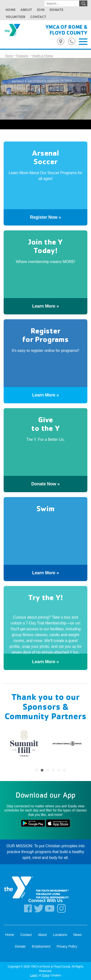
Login (34, 975)
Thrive (45, 975)
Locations (60, 935)
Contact (38, 17)
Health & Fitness (43, 56)
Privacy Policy (67, 946)
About (26, 10)
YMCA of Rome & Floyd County (66, 30)
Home (10, 10)
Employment (41, 946)
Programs (22, 56)
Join (41, 10)
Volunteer (16, 17)
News (77, 935)
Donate (56, 10)
